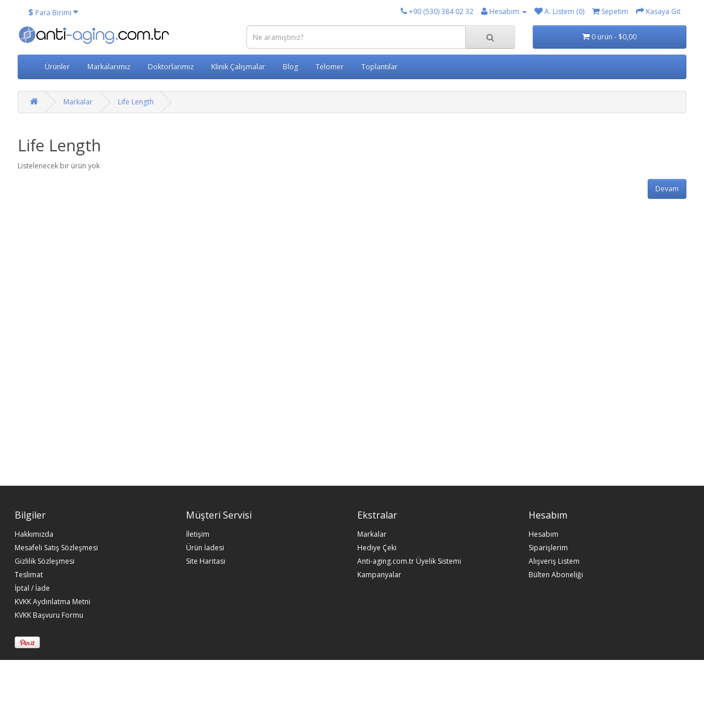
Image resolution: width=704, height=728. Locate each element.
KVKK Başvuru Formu (49, 615)
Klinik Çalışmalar (238, 67)
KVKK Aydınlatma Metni (53, 602)
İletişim (198, 534)
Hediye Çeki (377, 548)
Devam (667, 189)
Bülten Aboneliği (556, 575)
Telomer (330, 67)
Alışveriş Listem (554, 561)
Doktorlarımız (171, 67)
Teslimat (29, 575)
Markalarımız (109, 67)
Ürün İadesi (205, 548)
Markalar (78, 102)
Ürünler (57, 67)
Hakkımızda (34, 534)
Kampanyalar (379, 575)
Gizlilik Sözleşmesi (45, 561)
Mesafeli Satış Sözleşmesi (56, 548)
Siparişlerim (548, 548)
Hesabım (544, 534)
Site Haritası (206, 561)
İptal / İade (32, 588)
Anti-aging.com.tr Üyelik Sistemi (409, 561)
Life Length (136, 102)
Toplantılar (380, 67)
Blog (290, 67)
